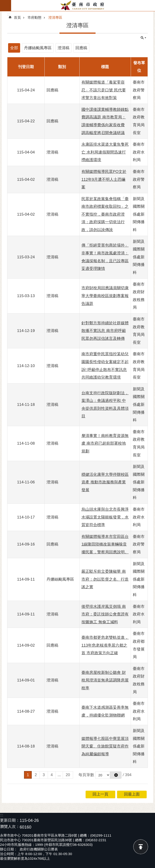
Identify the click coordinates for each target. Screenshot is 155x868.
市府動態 (34, 17)
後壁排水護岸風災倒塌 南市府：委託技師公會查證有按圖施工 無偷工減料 (105, 614)
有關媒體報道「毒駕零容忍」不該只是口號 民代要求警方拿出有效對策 (104, 90)
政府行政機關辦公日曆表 (39, 849)
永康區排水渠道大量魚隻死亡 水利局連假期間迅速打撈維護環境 (105, 152)
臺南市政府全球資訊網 (83, 6)
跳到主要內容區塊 (2, 2)
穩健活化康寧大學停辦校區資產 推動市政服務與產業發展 (105, 482)
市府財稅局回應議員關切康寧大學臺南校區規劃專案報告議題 (105, 296)
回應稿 (81, 48)
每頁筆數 (86, 775)
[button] (116, 775)
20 (68, 775)
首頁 (17, 17)
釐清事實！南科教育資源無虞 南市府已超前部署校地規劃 (105, 443)
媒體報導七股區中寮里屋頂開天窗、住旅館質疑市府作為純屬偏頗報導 (105, 746)
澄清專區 (55, 17)
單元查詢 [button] (143, 38)
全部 (14, 48)
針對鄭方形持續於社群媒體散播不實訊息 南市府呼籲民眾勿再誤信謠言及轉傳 (105, 331)
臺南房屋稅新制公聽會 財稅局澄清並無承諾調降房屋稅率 (105, 680)
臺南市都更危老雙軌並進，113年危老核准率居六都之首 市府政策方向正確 (105, 645)
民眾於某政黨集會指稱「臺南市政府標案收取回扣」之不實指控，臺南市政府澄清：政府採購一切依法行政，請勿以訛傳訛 (105, 214)
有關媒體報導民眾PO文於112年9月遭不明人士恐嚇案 (104, 179)
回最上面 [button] (132, 794)
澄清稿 (64, 48)
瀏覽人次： (10, 827)
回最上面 (141, 847)
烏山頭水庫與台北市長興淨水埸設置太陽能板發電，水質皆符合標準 (105, 517)
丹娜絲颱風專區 (38, 48)
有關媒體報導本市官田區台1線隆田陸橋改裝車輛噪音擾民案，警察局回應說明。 (105, 544)
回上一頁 (100, 794)
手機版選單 (6, 6)
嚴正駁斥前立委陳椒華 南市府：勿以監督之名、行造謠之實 (105, 579)
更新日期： (10, 820)
